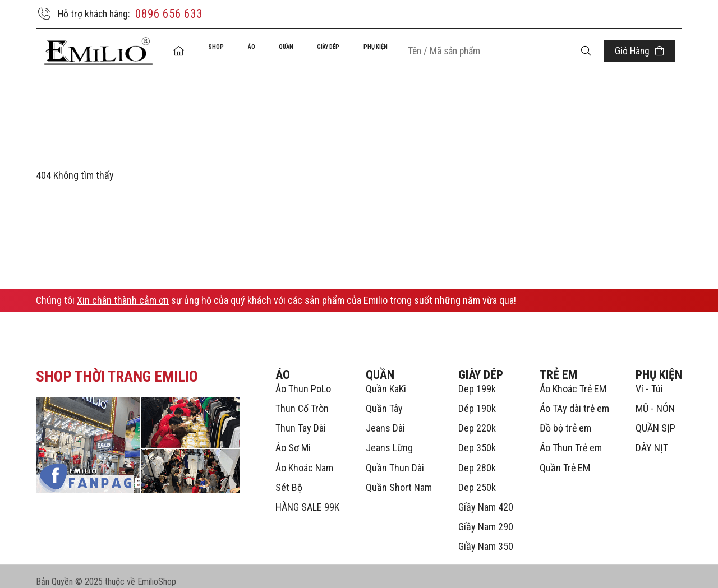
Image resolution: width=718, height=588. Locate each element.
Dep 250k (477, 477)
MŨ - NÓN (655, 398)
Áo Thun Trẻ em (571, 437)
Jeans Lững (389, 437)
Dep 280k (477, 457)
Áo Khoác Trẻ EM (573, 378)
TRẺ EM (558, 364)
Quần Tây (384, 398)
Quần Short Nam (399, 477)
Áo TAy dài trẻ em (574, 398)
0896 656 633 (173, 14)
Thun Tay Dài (301, 418)
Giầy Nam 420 (486, 497)
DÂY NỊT (652, 437)
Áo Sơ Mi (293, 437)
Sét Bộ (289, 477)
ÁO (240, 51)
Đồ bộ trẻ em (565, 418)
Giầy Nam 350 (486, 536)
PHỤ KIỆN (372, 51)
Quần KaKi (386, 378)
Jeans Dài (385, 418)
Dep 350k (477, 437)
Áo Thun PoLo (303, 378)
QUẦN (272, 51)
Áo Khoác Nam (304, 457)
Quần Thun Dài (395, 457)
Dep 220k (477, 418)
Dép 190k (477, 398)
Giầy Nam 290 (486, 517)
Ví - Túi (649, 378)
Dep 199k (477, 378)
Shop (206, 51)
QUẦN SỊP (655, 418)
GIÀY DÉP (318, 51)
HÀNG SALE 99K (307, 497)
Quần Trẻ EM (565, 457)
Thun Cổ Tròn (302, 398)
